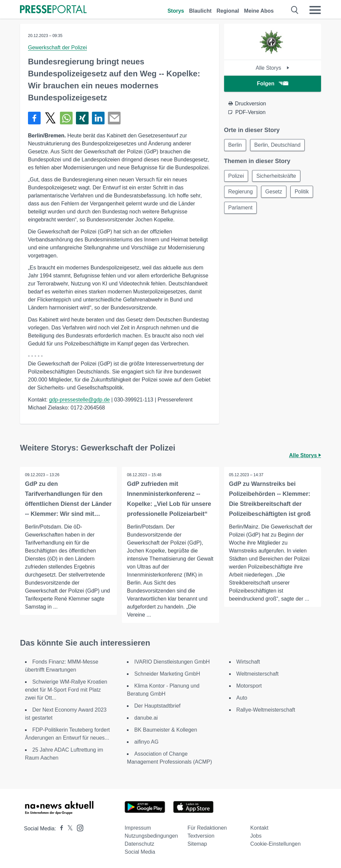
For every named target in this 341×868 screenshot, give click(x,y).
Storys (176, 11)
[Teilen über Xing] (82, 118)
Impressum (138, 828)
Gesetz (274, 192)
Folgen (273, 84)
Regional (228, 11)
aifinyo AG (146, 742)
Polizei (236, 176)
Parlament (241, 208)
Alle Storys (273, 68)
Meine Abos (259, 11)
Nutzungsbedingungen (151, 836)
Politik (302, 192)
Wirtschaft (248, 662)
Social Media (140, 852)
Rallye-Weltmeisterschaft (266, 710)
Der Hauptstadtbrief (157, 706)
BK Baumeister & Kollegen (166, 730)
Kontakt (259, 828)
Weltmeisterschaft (258, 674)
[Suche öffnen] (295, 10)
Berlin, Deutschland (278, 145)
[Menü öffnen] (315, 10)
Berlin (235, 145)
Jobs (256, 836)
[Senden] (114, 118)
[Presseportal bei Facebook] (60, 828)
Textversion (201, 836)
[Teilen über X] (50, 118)
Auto (242, 698)
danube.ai (146, 718)
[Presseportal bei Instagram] (78, 827)
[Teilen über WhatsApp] (66, 118)
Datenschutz (139, 844)
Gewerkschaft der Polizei (57, 48)
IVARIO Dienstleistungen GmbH (172, 662)
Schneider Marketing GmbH (167, 674)
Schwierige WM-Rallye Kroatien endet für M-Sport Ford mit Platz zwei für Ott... (66, 690)
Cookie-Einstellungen (276, 844)
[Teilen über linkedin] (98, 118)
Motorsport (249, 686)
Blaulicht (200, 11)
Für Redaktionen (207, 828)
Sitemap (197, 844)
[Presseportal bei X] (68, 828)
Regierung (241, 192)
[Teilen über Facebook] (34, 118)
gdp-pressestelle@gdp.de (79, 400)
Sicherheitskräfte (277, 176)
